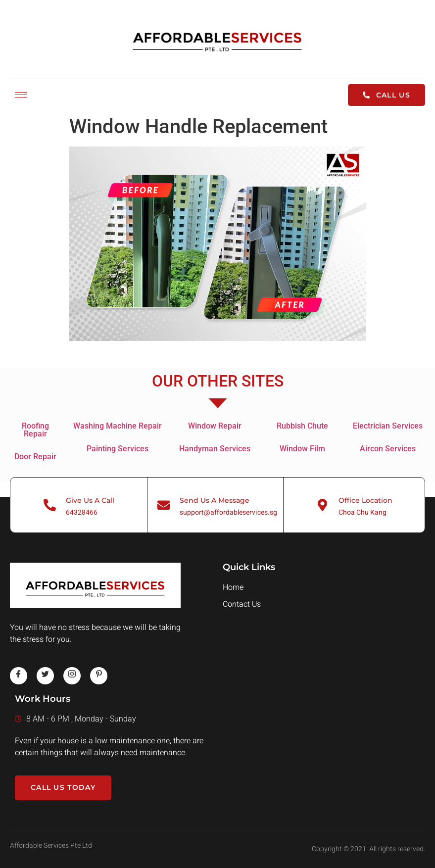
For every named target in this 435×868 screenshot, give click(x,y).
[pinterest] (99, 676)
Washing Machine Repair (118, 426)
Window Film (302, 449)
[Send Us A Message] (164, 505)
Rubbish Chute (302, 426)
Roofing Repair (35, 430)
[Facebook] (19, 676)
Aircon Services (388, 449)
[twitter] (45, 676)
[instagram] (72, 676)
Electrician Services (388, 426)
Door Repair (35, 457)
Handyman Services (215, 449)
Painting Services (118, 449)
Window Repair (215, 426)
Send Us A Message (215, 500)
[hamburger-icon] (21, 95)
